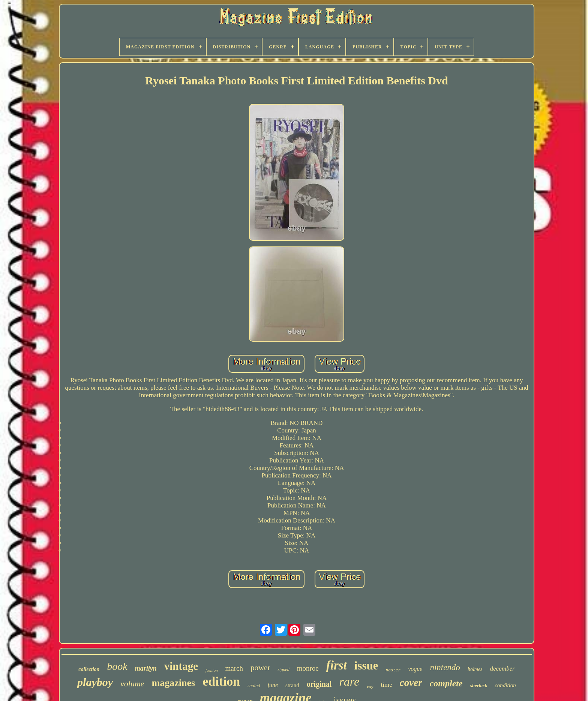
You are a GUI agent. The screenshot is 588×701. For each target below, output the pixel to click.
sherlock (479, 685)
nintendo (445, 667)
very (370, 687)
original (319, 684)
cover (411, 683)
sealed (254, 685)
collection (89, 669)
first (337, 665)
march (234, 668)
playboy (95, 682)
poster (393, 670)
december (502, 669)
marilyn (146, 668)
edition (221, 681)
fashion (211, 670)
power (260, 668)
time (387, 685)
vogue (415, 669)
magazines (174, 683)
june (273, 685)
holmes (475, 669)
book (117, 666)
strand (292, 685)
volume (132, 684)
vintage (181, 666)
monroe (308, 668)
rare (349, 681)
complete (446, 683)
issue (366, 666)
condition (505, 685)
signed (283, 669)
